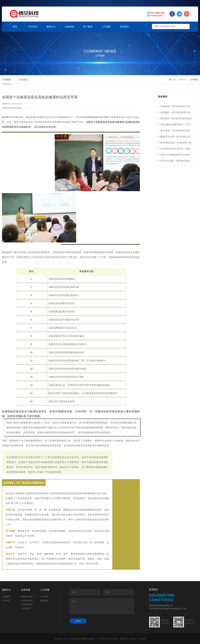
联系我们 (124, 27)
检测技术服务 (27, 597)
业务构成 (69, 27)
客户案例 (88, 27)
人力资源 (106, 27)
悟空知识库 (26, 608)
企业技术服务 (27, 604)
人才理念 (44, 597)
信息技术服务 (27, 601)
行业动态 (6, 601)
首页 (15, 27)
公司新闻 (6, 597)
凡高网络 (142, 639)
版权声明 (124, 639)
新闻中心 (51, 27)
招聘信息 (44, 601)
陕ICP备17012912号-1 (109, 639)
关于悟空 (33, 27)
